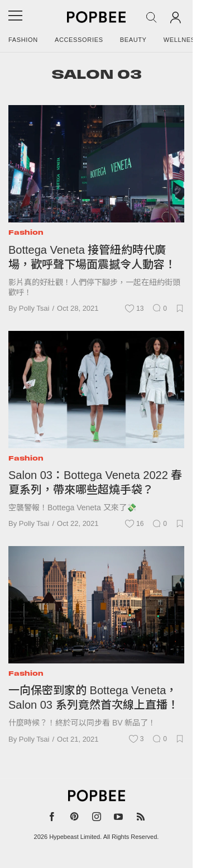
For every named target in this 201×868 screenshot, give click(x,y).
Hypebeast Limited (75, 837)
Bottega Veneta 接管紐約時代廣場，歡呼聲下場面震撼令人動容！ (92, 257)
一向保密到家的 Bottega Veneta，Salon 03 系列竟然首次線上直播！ (94, 698)
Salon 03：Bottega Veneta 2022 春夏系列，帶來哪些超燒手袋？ (95, 482)
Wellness (182, 40)
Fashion (23, 40)
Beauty (133, 40)
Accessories (79, 40)
